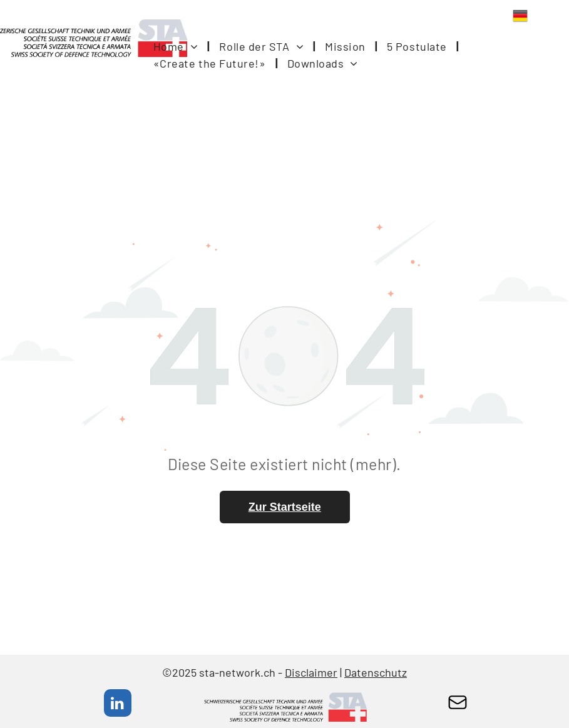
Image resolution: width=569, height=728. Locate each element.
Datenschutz (376, 672)
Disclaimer (311, 672)
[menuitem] (177, 47)
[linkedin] (118, 705)
